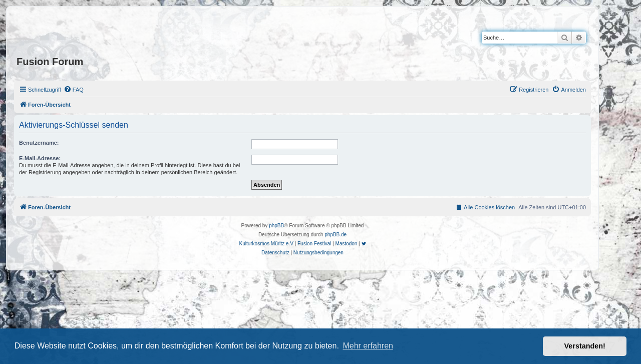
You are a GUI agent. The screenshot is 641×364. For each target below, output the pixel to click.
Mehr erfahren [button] (368, 346)
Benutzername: (39, 143)
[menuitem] (74, 90)
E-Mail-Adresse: (40, 158)
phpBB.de (336, 235)
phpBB (276, 226)
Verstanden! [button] (585, 346)
